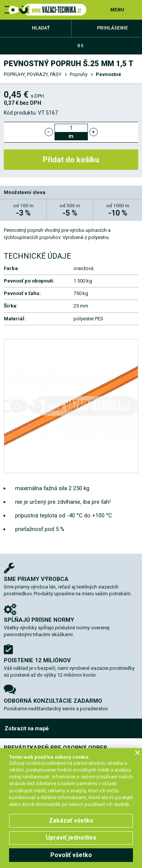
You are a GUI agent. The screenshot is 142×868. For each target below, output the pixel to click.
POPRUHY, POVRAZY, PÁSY (33, 74)
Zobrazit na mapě (27, 728)
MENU (117, 10)
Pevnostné (108, 74)
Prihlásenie (112, 28)
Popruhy (79, 74)
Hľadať (41, 28)
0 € (80, 46)
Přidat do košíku (71, 160)
